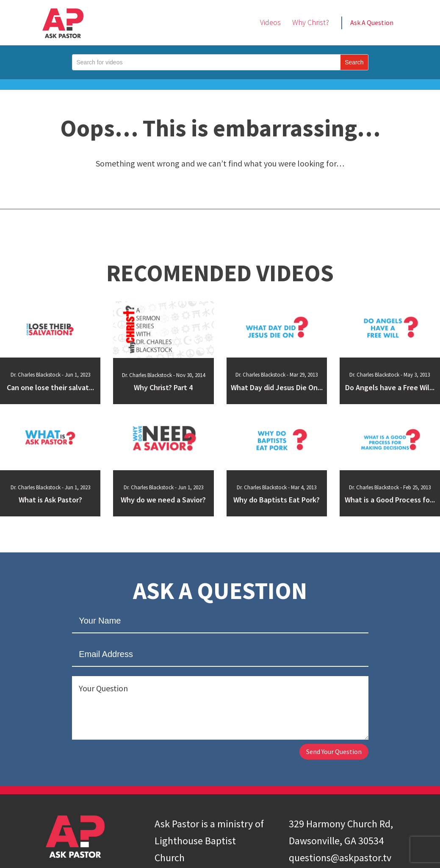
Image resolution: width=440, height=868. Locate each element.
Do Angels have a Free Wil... (390, 388)
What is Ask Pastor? (50, 500)
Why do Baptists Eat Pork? (277, 500)
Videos (270, 22)
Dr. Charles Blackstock (36, 375)
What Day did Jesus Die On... (277, 388)
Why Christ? (311, 22)
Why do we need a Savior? (163, 500)
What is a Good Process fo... (390, 500)
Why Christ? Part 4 (163, 388)
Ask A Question (372, 22)
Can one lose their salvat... (50, 388)
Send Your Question (326, 753)
